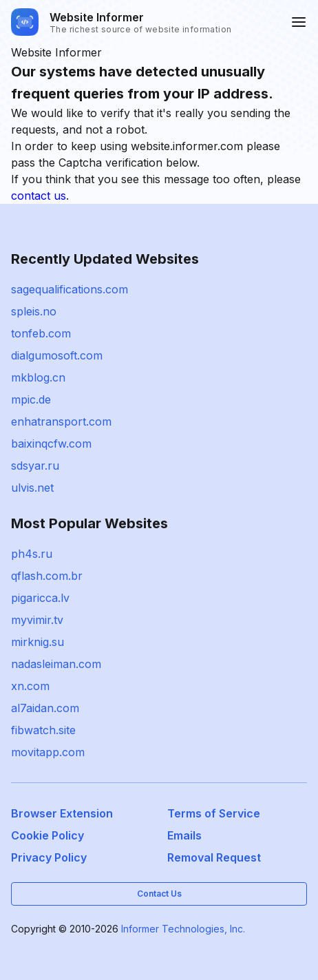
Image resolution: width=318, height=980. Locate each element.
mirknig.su (38, 642)
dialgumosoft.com (57, 355)
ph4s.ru (32, 554)
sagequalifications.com (70, 289)
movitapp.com (48, 752)
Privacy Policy (49, 857)
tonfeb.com (41, 333)
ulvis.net (32, 488)
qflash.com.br (47, 576)
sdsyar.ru (35, 466)
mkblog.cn (38, 377)
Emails (184, 835)
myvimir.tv (37, 620)
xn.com (30, 686)
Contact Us (159, 894)
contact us (39, 196)
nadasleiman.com (56, 664)
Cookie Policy (47, 835)
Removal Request (214, 857)
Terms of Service (214, 813)
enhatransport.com (61, 421)
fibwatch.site (43, 730)
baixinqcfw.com (51, 444)
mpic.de (31, 399)
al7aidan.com (45, 708)
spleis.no (34, 311)
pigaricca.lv (40, 598)
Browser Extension (62, 813)
